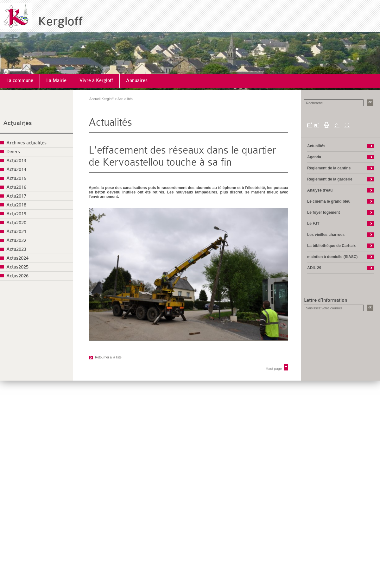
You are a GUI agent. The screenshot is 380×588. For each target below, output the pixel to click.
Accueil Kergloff (101, 99)
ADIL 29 (314, 268)
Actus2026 (17, 276)
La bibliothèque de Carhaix (331, 246)
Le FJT (313, 224)
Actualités (18, 123)
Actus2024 (17, 258)
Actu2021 (16, 232)
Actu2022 (16, 240)
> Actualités (124, 99)
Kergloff (60, 21)
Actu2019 (16, 214)
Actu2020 (16, 223)
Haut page (274, 369)
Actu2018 (16, 205)
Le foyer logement (323, 212)
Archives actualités (26, 143)
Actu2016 (16, 187)
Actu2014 (16, 170)
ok (370, 102)
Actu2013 (16, 161)
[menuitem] (20, 81)
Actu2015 (16, 178)
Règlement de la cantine (329, 168)
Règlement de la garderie (330, 179)
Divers (13, 152)
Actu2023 (16, 249)
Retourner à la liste (108, 357)
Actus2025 (17, 267)
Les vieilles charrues (326, 235)
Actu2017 (16, 196)
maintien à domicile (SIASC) (332, 257)
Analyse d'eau (320, 190)
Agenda (314, 157)
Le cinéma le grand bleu (329, 201)
